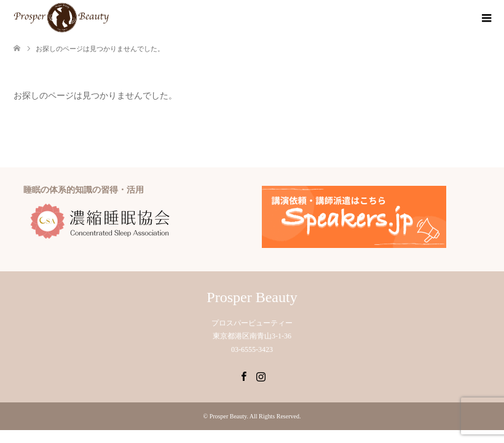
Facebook (243, 375)
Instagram (261, 375)
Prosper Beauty (252, 297)
